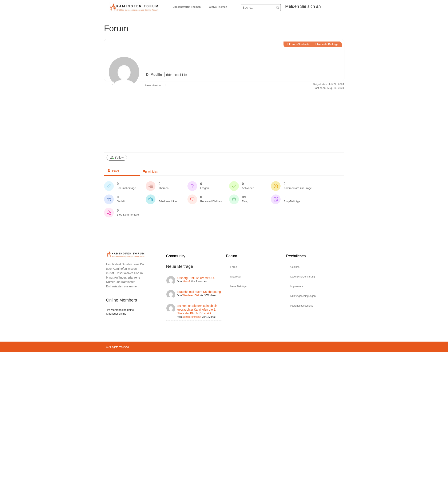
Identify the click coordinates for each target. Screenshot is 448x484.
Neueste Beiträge (327, 44)
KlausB (186, 282)
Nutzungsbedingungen (303, 296)
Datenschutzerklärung (303, 277)
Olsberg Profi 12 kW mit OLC (196, 278)
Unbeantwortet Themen (187, 7)
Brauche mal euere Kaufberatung (199, 292)
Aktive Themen (218, 7)
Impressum (297, 286)
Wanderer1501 (191, 295)
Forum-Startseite (298, 44)
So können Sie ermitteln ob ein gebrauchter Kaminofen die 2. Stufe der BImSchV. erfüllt (197, 310)
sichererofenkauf (192, 317)
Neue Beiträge (239, 286)
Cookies (295, 267)
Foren (234, 267)
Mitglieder (236, 277)
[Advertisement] (224, 121)
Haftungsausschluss (302, 306)
